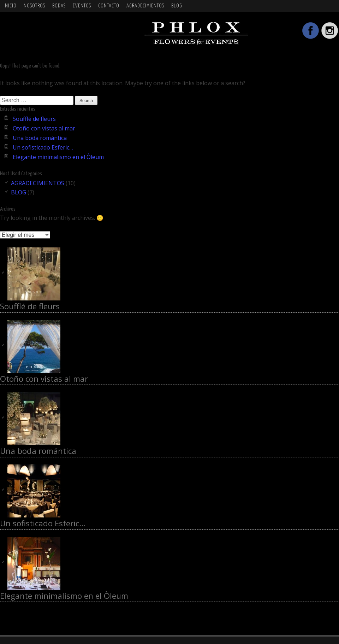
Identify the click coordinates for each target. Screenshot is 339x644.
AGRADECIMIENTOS (145, 6)
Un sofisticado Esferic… (43, 147)
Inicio (10, 6)
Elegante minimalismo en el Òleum (58, 157)
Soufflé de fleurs (34, 119)
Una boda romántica (40, 138)
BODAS (59, 6)
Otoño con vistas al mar (44, 128)
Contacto (109, 6)
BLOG (177, 6)
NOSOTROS (34, 6)
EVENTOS (82, 6)
